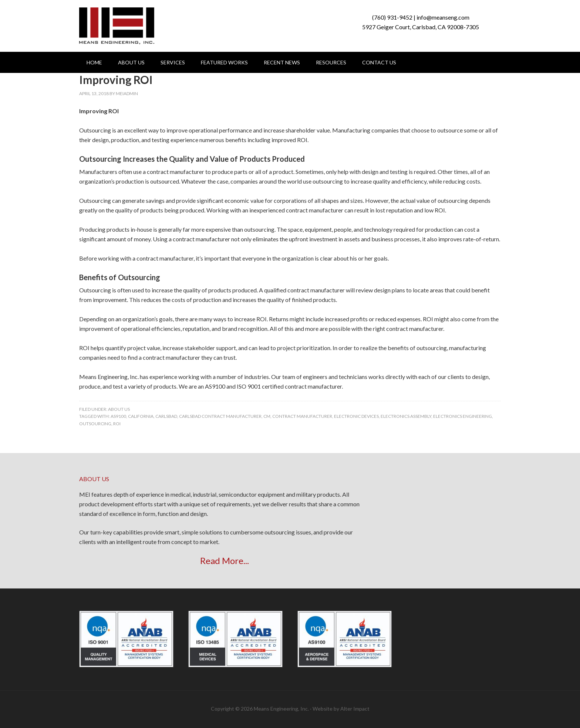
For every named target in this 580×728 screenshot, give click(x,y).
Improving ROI (116, 80)
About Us (119, 409)
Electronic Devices (356, 416)
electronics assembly (406, 416)
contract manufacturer (302, 416)
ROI (117, 424)
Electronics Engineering (463, 416)
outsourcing (95, 424)
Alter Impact (355, 709)
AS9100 (118, 416)
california (141, 416)
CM (267, 416)
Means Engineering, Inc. (117, 26)
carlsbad (166, 416)
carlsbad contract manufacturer (220, 416)
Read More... (225, 561)
